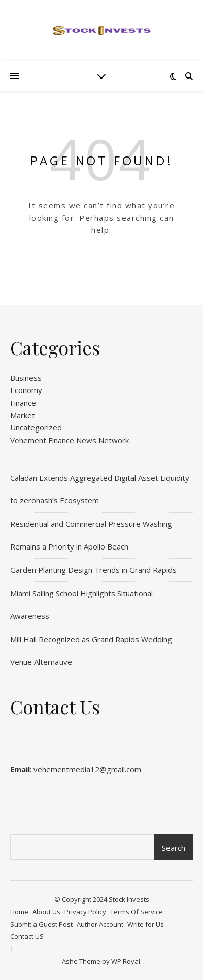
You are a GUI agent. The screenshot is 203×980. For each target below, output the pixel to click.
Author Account (100, 924)
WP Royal (126, 961)
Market (23, 415)
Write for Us (146, 924)
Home (19, 912)
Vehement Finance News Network (70, 440)
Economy (26, 390)
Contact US (27, 936)
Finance (23, 403)
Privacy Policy (85, 912)
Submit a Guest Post (41, 924)
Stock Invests (129, 899)
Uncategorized (36, 427)
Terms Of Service (137, 912)
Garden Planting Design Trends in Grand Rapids (93, 570)
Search (174, 848)
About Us (46, 912)
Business (26, 378)
